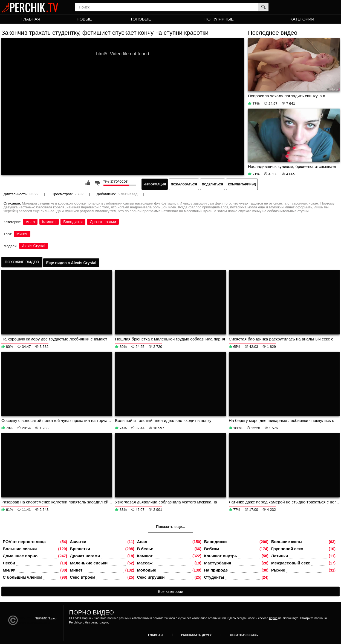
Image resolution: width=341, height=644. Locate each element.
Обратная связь (244, 635)
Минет (22, 234)
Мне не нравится (97, 183)
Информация (155, 184)
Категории (302, 19)
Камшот (49, 222)
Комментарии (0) (242, 184)
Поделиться (213, 184)
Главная (31, 19)
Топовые (141, 19)
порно (273, 618)
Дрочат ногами (103, 222)
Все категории (170, 591)
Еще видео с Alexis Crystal (71, 263)
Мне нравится (88, 183)
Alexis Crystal (34, 246)
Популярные (219, 19)
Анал (30, 222)
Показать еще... (171, 527)
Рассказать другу (196, 635)
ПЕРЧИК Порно (46, 618)
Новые (84, 19)
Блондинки (73, 222)
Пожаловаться (184, 184)
